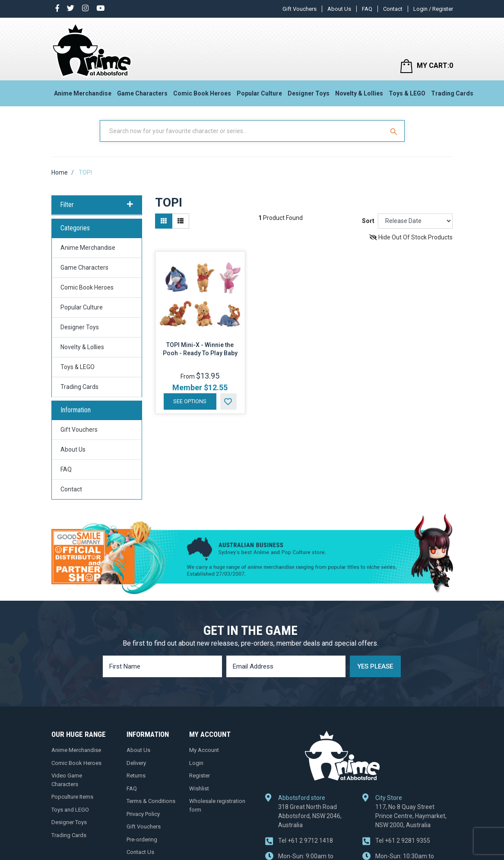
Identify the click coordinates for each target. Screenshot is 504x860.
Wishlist (199, 788)
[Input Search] (243, 131)
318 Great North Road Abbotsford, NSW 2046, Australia (310, 816)
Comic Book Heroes (202, 93)
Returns (136, 776)
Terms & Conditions (151, 801)
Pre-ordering (142, 839)
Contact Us (140, 852)
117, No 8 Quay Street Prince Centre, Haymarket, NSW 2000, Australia (411, 816)
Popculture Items (72, 797)
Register (200, 776)
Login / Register (433, 9)
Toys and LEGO (70, 810)
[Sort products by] (415, 221)
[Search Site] (395, 131)
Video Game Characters (67, 780)
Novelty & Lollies (359, 93)
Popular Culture (259, 93)
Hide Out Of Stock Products (411, 237)
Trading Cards (452, 93)
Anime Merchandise (83, 93)
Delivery (136, 763)
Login (196, 763)
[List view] (181, 221)
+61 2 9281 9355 (403, 841)
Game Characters (142, 93)
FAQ (367, 9)
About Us (339, 9)
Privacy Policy (143, 814)
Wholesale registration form (217, 805)
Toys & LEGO (407, 93)
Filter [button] (97, 205)
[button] (228, 401)
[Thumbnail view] (164, 221)
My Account (204, 750)
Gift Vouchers (300, 9)
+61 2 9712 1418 (306, 841)
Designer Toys (309, 93)
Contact (393, 9)
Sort (368, 221)
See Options (190, 401)
